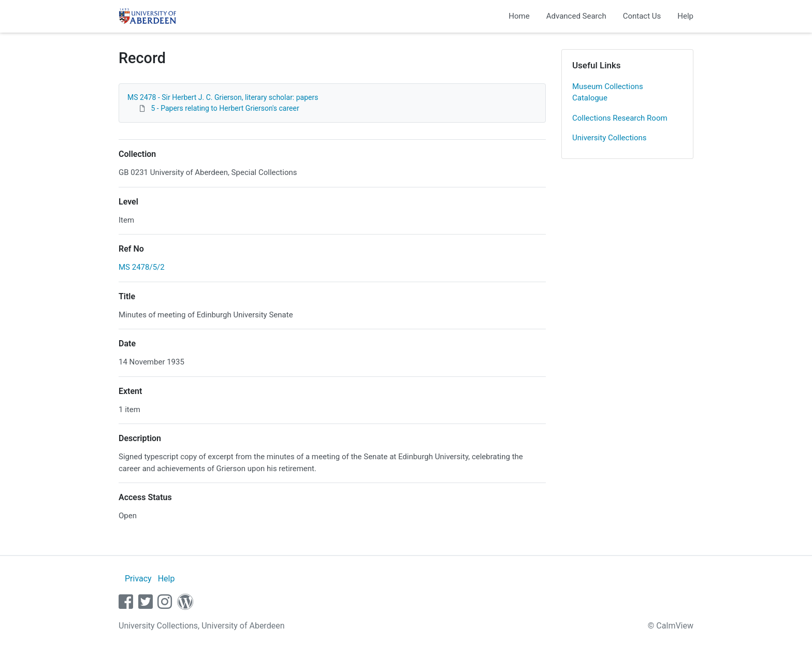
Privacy (138, 579)
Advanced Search (576, 16)
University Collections (610, 138)
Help (685, 16)
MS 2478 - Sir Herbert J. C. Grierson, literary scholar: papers (223, 97)
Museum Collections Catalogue (608, 92)
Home (519, 16)
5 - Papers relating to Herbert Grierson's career (225, 108)
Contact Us (642, 16)
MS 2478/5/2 (142, 267)
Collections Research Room (620, 118)
